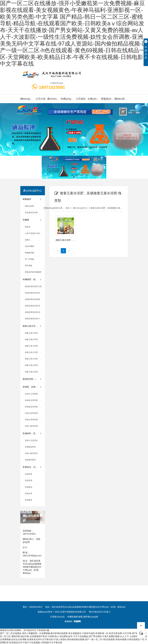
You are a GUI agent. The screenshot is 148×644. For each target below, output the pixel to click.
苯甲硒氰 (29, 266)
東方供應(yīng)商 (72, 598)
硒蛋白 (28, 240)
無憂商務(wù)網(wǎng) (95, 602)
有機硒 (33, 220)
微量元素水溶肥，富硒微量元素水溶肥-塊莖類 (112, 208)
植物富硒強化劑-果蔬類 (34, 306)
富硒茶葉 (29, 480)
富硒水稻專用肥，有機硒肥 (35, 413)
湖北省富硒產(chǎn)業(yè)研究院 (102, 605)
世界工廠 (38, 598)
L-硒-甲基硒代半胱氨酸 (34, 233)
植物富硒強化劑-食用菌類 (35, 312)
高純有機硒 (29, 246)
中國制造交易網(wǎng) (95, 598)
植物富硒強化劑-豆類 (33, 286)
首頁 (68, 208)
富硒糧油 (29, 487)
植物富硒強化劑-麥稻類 (34, 299)
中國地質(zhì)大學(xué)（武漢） (55, 605)
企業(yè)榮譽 (94, 99)
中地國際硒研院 (28, 605)
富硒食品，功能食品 (33, 467)
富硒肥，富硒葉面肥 (33, 387)
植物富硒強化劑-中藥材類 (35, 319)
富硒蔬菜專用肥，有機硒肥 (35, 407)
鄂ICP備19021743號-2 (100, 612)
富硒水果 (29, 493)
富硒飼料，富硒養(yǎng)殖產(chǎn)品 (34, 433)
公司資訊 (81, 99)
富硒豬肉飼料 (30, 460)
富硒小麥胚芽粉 (31, 453)
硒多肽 (28, 227)
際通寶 (76, 602)
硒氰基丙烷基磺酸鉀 (33, 272)
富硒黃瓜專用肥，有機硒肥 (35, 400)
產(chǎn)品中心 (54, 99)
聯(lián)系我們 (121, 99)
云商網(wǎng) (63, 602)
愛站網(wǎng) (116, 602)
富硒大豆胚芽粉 (31, 440)
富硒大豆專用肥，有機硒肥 (35, 394)
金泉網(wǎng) (53, 598)
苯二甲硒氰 (29, 259)
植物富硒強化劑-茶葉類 (34, 293)
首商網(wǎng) (27, 602)
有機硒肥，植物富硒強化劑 (34, 279)
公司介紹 (40, 99)
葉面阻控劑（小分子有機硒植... (34, 379)
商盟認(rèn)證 (108, 99)
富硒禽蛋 (29, 500)
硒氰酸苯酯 (29, 253)
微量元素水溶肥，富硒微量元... (34, 326)
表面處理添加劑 (31, 213)
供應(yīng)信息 (67, 99)
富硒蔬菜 (29, 474)
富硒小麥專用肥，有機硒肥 (35, 426)
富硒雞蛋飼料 (30, 447)
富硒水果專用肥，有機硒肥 (35, 420)
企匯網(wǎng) (116, 598)
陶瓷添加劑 (29, 206)
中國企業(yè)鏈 (45, 602)
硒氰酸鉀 (33, 199)
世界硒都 (78, 605)
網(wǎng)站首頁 (27, 99)
